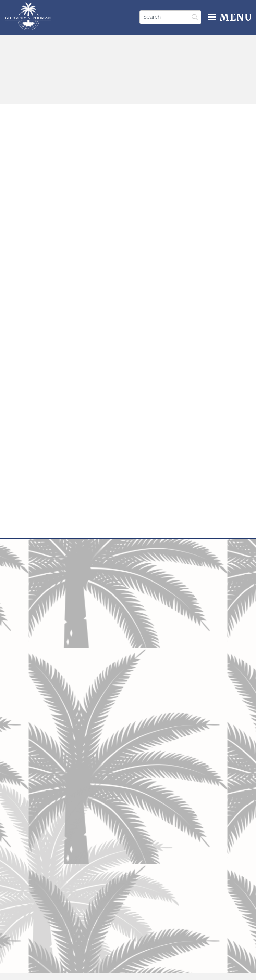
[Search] (170, 17)
